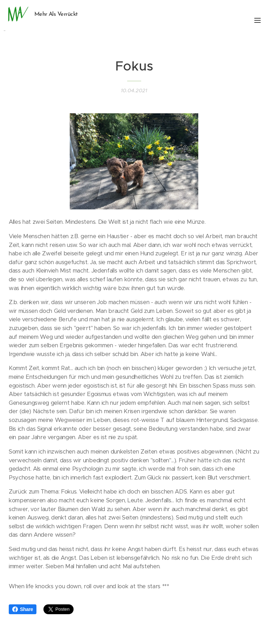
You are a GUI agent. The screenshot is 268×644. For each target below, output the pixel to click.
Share (23, 609)
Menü (257, 20)
